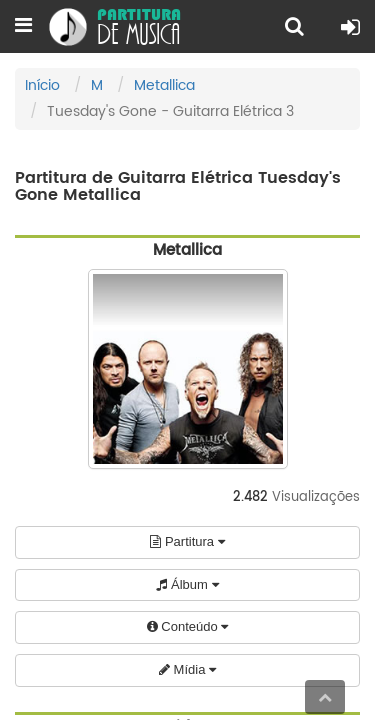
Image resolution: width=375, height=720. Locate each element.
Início (42, 85)
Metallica (164, 85)
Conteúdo (188, 626)
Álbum (187, 584)
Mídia (187, 669)
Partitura (187, 541)
